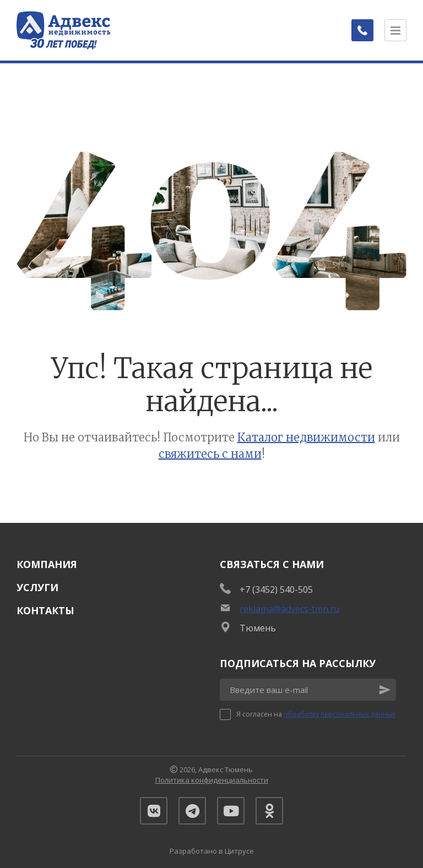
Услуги (37, 587)
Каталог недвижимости (306, 437)
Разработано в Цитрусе (212, 851)
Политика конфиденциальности (212, 780)
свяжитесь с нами (210, 454)
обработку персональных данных (340, 714)
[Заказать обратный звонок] (362, 30)
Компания (47, 564)
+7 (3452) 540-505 (276, 589)
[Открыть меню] (395, 30)
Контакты (45, 610)
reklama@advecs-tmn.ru (289, 609)
